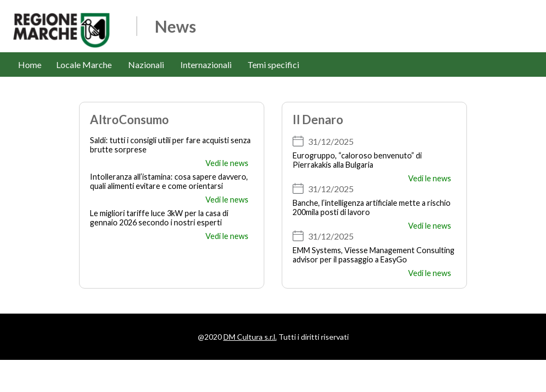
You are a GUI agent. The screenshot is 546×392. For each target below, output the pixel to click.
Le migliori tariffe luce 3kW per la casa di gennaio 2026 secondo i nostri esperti (159, 218)
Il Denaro (318, 120)
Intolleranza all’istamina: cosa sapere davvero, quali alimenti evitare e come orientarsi (169, 181)
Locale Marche (84, 65)
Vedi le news (227, 163)
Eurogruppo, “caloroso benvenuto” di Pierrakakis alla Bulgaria (357, 160)
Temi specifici (273, 65)
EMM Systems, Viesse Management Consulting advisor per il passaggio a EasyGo (374, 255)
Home (30, 65)
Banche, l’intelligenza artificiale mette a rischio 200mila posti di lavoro (372, 207)
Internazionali (206, 65)
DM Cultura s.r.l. (250, 337)
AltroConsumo (129, 120)
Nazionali (146, 65)
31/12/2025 (331, 141)
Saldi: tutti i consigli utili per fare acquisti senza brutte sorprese (170, 145)
